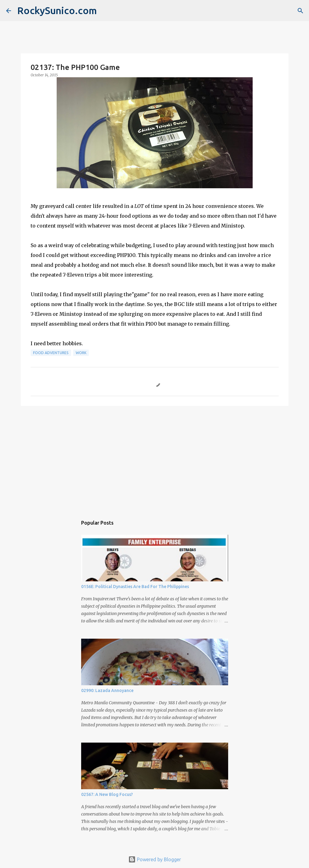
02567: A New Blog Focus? (107, 794)
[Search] (300, 11)
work (81, 353)
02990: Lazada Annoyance (107, 690)
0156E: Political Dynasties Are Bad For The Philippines (135, 587)
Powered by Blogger (155, 859)
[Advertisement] (155, 458)
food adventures (51, 353)
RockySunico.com (57, 10)
